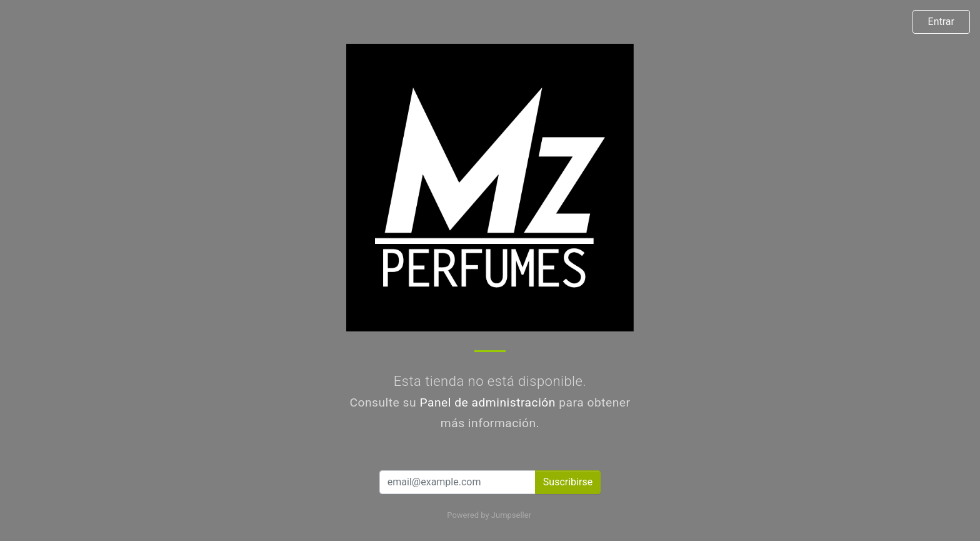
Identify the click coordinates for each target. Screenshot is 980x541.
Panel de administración (487, 402)
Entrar (941, 22)
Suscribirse (568, 482)
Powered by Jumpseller (489, 515)
